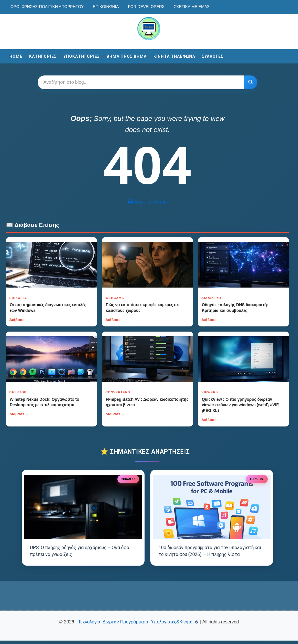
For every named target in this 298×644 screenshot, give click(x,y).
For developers (146, 7)
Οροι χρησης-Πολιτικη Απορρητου (47, 7)
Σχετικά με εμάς (192, 7)
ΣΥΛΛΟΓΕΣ (213, 55)
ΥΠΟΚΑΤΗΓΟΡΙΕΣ (82, 55)
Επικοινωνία (106, 7)
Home (16, 55)
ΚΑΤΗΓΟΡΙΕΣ (43, 55)
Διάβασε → (19, 326)
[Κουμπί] (250, 81)
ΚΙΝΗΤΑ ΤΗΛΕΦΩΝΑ (174, 55)
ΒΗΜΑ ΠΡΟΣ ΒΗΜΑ (127, 55)
